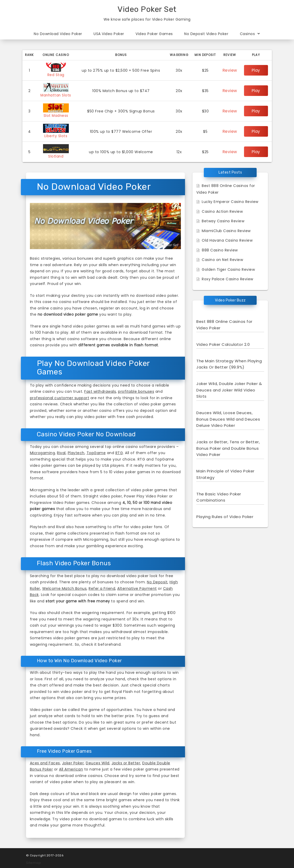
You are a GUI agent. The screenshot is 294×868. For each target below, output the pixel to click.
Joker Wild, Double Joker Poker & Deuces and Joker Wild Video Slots (229, 389)
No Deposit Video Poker (206, 34)
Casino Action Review (222, 210)
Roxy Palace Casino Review (228, 278)
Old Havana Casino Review (227, 239)
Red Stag (56, 75)
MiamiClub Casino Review (226, 230)
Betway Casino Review (223, 220)
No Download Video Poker (58, 34)
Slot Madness (56, 115)
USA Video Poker (109, 34)
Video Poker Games (154, 34)
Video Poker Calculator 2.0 (223, 343)
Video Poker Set (147, 9)
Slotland (56, 155)
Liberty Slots (57, 135)
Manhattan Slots (57, 95)
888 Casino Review (220, 249)
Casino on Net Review (222, 258)
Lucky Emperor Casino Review (230, 200)
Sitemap (34, 861)
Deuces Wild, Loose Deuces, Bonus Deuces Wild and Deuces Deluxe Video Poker (228, 418)
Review (231, 70)
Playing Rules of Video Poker (225, 515)
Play (256, 70)
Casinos (250, 34)
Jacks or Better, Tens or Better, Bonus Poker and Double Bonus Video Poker (228, 447)
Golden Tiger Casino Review (228, 268)
